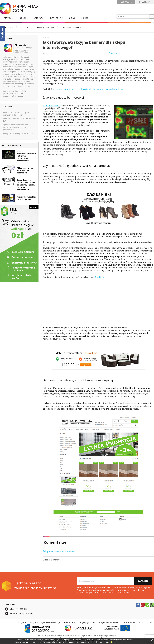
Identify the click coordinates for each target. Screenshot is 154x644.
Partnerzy (38, 18)
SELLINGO (8, 27)
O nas (72, 18)
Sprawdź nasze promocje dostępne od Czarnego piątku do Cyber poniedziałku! (18, 127)
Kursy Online (56, 18)
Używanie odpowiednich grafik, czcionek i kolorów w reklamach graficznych (89, 89)
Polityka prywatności (87, 622)
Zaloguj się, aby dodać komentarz (59, 551)
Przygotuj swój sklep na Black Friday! (19, 133)
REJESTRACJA (145, 2)
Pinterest (113, 53)
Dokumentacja (69, 622)
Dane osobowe (129, 622)
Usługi (23, 18)
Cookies (150, 622)
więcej (113, 642)
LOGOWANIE (126, 2)
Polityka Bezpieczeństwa (109, 622)
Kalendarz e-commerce (71, 27)
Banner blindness (51, 105)
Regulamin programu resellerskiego (45, 622)
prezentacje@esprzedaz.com (15, 96)
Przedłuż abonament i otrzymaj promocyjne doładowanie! (16, 114)
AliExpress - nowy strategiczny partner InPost (25, 170)
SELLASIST (25, 27)
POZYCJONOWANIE (45, 27)
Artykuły (8, 18)
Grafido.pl (100, 277)
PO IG (141, 622)
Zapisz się (143, 581)
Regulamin (23, 622)
